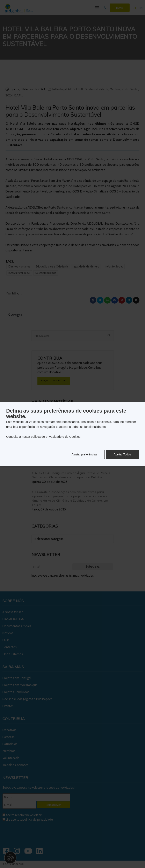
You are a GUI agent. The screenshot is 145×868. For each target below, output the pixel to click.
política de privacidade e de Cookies (56, 437)
